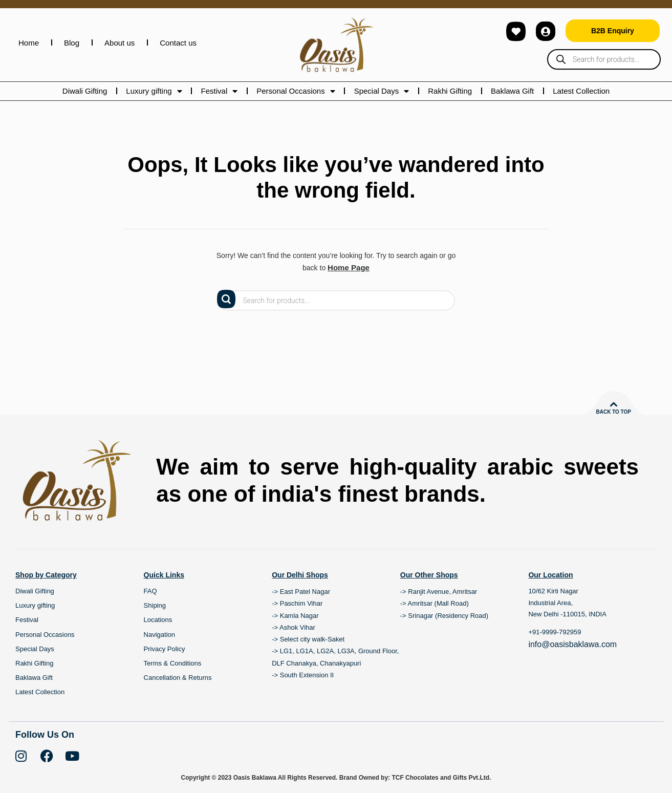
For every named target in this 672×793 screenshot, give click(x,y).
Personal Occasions (296, 91)
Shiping (155, 605)
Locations (158, 619)
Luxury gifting (154, 91)
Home (29, 43)
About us (120, 43)
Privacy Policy (165, 648)
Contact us (178, 43)
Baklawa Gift (512, 91)
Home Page (349, 267)
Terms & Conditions (173, 663)
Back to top (613, 411)
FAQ (150, 591)
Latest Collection (581, 91)
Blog (72, 43)
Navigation (159, 634)
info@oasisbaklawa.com (572, 643)
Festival (220, 91)
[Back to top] (614, 404)
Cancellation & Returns (178, 677)
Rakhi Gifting (450, 91)
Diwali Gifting (85, 91)
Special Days (382, 91)
